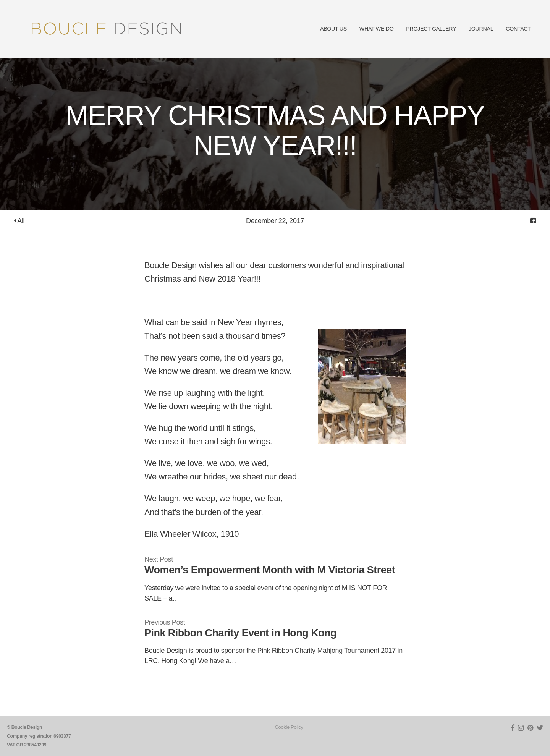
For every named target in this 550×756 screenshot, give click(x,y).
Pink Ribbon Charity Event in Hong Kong (240, 633)
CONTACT (518, 29)
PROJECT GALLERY (431, 29)
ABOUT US (333, 29)
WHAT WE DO (377, 29)
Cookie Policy (289, 727)
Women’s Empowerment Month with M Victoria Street (270, 570)
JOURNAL (481, 29)
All (19, 221)
